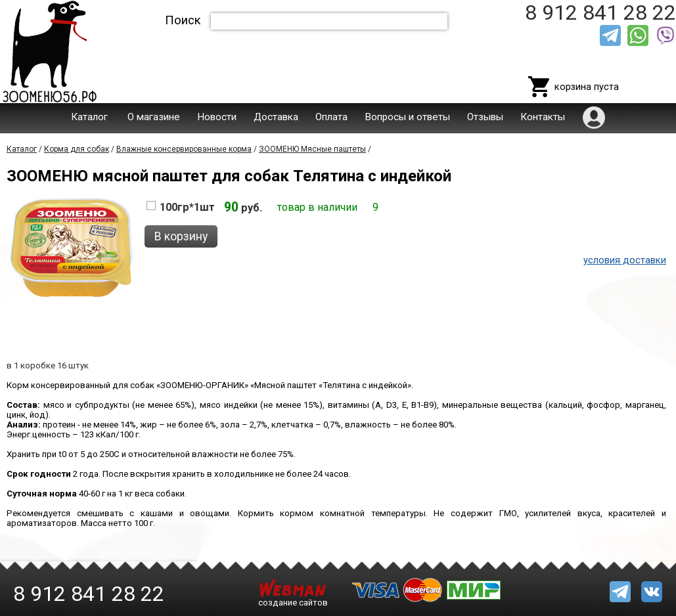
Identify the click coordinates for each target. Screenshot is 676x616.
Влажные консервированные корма (184, 149)
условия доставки (625, 260)
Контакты (543, 117)
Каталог (89, 117)
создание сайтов (293, 603)
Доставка (276, 117)
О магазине (154, 117)
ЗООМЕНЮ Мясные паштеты (312, 149)
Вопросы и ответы (407, 117)
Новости (217, 117)
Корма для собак (77, 149)
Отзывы (485, 117)
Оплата (331, 117)
